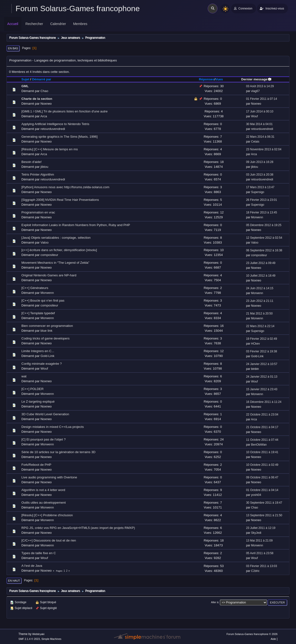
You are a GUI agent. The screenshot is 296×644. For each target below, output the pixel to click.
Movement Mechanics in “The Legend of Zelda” (55, 263)
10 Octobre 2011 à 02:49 (262, 465)
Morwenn (257, 217)
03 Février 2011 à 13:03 (262, 566)
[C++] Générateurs (35, 288)
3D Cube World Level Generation (45, 414)
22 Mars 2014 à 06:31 (260, 137)
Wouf (254, 116)
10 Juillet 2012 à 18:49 (261, 276)
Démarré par (42, 79)
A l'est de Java (32, 566)
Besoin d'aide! (31, 162)
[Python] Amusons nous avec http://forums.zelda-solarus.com (65, 187)
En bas (13, 48)
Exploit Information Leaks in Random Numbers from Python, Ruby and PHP (76, 225)
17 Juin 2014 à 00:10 (260, 111)
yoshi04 (256, 495)
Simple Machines (51, 639)
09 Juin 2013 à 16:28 (260, 162)
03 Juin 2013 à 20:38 (260, 175)
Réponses (207, 79)
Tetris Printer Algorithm (38, 174)
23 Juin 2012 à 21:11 (260, 301)
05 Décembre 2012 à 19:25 (264, 225)
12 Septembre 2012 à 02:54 (264, 238)
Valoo (45, 242)
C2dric (255, 571)
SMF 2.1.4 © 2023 (29, 639)
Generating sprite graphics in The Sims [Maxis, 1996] (59, 137)
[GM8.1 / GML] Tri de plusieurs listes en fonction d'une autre (64, 111)
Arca (44, 116)
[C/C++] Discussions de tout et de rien (49, 540)
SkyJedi (256, 533)
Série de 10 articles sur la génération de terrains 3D (58, 452)
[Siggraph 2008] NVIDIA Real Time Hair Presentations (60, 200)
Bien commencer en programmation (47, 326)
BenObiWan (259, 445)
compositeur (49, 255)
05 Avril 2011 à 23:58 (260, 553)
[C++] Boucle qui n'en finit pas (43, 301)
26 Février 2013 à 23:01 (262, 200)
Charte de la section (37, 99)
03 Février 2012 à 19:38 (262, 351)
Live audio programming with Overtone (49, 477)
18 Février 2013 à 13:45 (262, 212)
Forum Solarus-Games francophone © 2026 (252, 634)
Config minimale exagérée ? (42, 364)
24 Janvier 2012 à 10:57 (262, 364)
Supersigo (258, 192)
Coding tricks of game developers (45, 338)
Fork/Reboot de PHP (36, 465)
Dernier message (256, 79)
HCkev (255, 344)
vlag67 (255, 91)
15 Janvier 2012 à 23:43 (262, 389)
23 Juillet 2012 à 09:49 (261, 263)
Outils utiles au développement (44, 503)
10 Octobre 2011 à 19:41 (262, 452)
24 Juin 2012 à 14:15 (260, 288)
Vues (219, 79)
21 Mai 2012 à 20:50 (259, 314)
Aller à (215, 602)
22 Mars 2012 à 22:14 (260, 326)
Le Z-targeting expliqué (38, 402)
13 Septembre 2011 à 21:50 (264, 515)
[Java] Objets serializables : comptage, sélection (56, 238)
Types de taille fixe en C (39, 553)
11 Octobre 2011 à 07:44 (262, 440)
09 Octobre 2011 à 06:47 (262, 477)
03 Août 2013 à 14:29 (260, 86)
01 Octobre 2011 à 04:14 (262, 490)
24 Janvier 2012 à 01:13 (262, 377)
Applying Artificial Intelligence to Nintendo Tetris (55, 124)
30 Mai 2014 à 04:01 (259, 124)
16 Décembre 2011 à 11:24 (264, 402)
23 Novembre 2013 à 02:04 (264, 149)
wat (24, 376)
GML (25, 86)
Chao (45, 91)
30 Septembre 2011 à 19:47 (264, 503)
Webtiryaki (38, 634)
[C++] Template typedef (38, 313)
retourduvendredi (53, 129)
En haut (14, 581)
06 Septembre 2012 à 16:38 (264, 250)
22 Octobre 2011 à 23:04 (262, 415)
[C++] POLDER (32, 389)
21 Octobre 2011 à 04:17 (262, 427)
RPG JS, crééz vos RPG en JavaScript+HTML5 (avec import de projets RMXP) (78, 528)
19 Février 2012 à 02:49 (262, 339)
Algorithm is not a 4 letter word (43, 490)
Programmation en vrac (38, 212)
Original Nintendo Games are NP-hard (49, 275)
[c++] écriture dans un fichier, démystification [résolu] (59, 250)
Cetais (255, 142)
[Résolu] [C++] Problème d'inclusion (47, 515)
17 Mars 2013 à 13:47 (260, 187)
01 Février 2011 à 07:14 (262, 99)
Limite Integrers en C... (38, 351)
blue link (47, 331)
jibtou (45, 167)
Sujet (25, 79)
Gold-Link (48, 356)
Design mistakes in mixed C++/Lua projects (53, 427)
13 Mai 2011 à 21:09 (259, 541)
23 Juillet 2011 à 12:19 (261, 528)
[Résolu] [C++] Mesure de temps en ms (50, 149)
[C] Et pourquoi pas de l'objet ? (44, 439)
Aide (273, 639)
